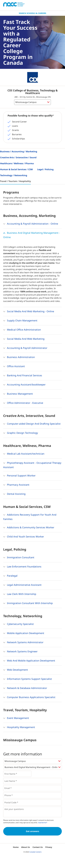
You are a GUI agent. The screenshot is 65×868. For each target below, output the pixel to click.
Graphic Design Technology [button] (21, 433)
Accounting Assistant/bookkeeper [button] (24, 385)
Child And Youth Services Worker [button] (24, 537)
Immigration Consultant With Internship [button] (28, 603)
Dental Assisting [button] (14, 494)
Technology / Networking (14, 175)
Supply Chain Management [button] (20, 321)
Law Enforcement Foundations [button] (22, 567)
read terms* (43, 823)
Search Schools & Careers (32, 13)
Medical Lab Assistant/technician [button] (24, 454)
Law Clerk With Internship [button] (20, 594)
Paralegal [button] (10, 576)
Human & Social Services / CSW (16, 169)
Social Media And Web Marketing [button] (24, 339)
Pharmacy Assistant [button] (16, 485)
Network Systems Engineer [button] (20, 652)
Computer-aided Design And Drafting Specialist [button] (32, 424)
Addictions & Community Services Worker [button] (29, 528)
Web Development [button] (16, 670)
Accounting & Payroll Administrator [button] (25, 348)
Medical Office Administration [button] (22, 330)
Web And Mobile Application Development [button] (29, 661)
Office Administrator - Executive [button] (23, 403)
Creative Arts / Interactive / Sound (18, 157)
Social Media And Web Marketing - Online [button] (29, 312)
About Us (26, 847)
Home (16, 847)
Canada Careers (35, 852)
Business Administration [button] (19, 357)
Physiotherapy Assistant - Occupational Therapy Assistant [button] (32, 465)
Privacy (49, 847)
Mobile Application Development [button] (24, 633)
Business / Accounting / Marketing (19, 151)
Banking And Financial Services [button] (23, 376)
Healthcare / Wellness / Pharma (17, 163)
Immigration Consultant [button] (19, 558)
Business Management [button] (18, 394)
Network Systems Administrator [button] (23, 643)
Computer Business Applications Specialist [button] (29, 697)
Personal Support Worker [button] (19, 476)
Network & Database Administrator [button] (25, 688)
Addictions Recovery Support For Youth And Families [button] (30, 517)
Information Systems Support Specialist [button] (28, 679)
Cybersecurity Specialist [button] (18, 624)
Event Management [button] (16, 718)
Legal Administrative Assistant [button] (22, 585)
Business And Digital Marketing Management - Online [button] (32, 235)
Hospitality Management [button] (19, 727)
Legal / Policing (45, 169)
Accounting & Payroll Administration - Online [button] (31, 224)
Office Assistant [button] (14, 366)
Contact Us (38, 847)
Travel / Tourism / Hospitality (15, 181)
